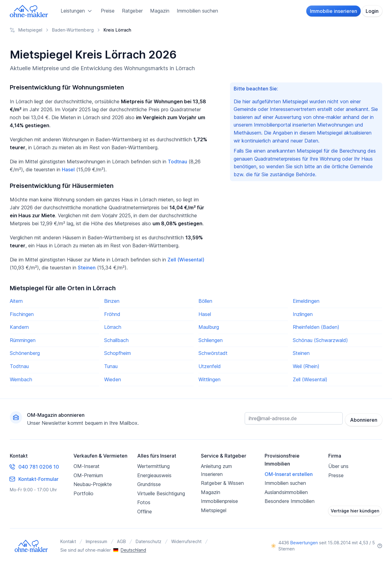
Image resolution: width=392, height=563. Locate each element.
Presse (336, 475)
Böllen (205, 301)
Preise (108, 11)
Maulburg (209, 327)
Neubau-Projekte (93, 484)
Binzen (112, 301)
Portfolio (83, 493)
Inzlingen (303, 314)
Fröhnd (112, 314)
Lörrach (113, 327)
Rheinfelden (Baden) (316, 327)
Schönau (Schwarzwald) (320, 340)
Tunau (111, 366)
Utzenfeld (210, 366)
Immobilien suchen (197, 11)
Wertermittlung (153, 466)
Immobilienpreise (219, 501)
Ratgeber (132, 11)
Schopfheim (117, 353)
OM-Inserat (87, 466)
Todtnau (177, 162)
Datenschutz (149, 541)
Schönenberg (25, 353)
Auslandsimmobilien (286, 492)
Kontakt (68, 541)
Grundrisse (149, 484)
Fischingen (22, 314)
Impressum (96, 541)
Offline (145, 512)
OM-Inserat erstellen (289, 474)
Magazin (160, 11)
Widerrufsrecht (186, 541)
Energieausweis (154, 475)
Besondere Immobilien (290, 501)
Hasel (68, 169)
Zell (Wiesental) (186, 260)
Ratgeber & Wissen (222, 483)
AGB (121, 541)
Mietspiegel (214, 510)
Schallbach (116, 340)
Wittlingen (209, 379)
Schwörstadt (213, 353)
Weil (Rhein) (306, 366)
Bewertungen (304, 543)
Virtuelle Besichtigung (161, 493)
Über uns (338, 466)
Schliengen (211, 340)
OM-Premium (88, 475)
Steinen (87, 268)
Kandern (19, 327)
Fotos (144, 502)
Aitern (16, 301)
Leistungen (77, 11)
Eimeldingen (306, 301)
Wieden (113, 379)
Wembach (21, 379)
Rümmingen (23, 340)
